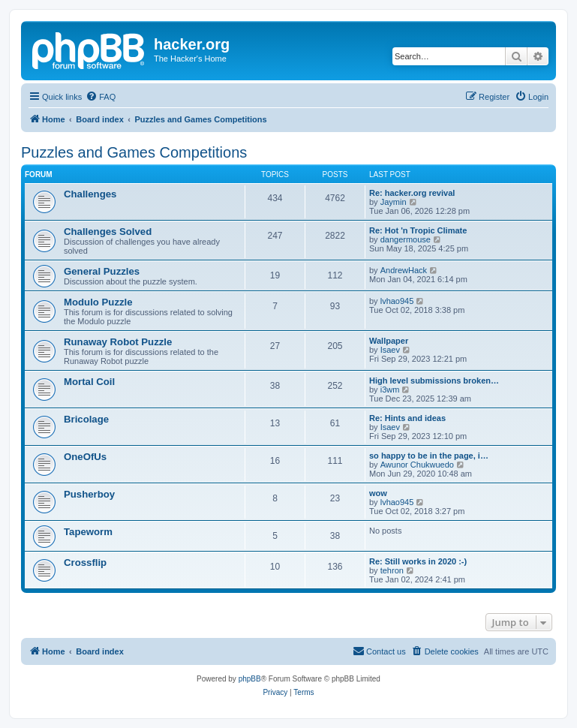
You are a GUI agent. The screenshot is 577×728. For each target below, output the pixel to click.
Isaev (390, 350)
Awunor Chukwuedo (417, 465)
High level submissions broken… (434, 381)
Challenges (90, 194)
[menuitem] (101, 97)
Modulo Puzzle (98, 302)
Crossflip (85, 563)
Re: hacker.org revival (412, 193)
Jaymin (394, 202)
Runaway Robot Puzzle (118, 342)
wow (378, 493)
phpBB (250, 679)
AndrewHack (404, 270)
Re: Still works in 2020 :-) (418, 561)
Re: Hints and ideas (407, 418)
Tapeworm (88, 532)
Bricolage (86, 419)
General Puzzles (102, 271)
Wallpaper (389, 341)
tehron (392, 570)
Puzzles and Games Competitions (134, 152)
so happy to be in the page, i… (429, 456)
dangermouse (406, 239)
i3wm (390, 390)
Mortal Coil (89, 382)
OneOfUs (85, 457)
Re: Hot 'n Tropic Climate (418, 230)
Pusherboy (89, 494)
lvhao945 (397, 301)
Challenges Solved (108, 232)
